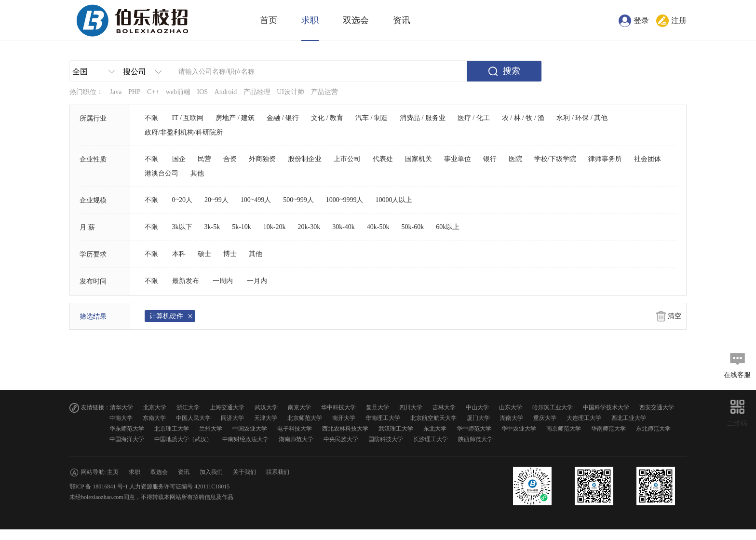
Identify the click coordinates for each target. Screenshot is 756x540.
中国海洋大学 (127, 439)
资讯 (402, 20)
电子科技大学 (295, 429)
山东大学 (511, 407)
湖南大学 (512, 418)
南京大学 (299, 407)
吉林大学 (444, 407)
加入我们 (211, 472)
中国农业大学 (250, 429)
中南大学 (121, 418)
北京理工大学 (172, 429)
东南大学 (154, 418)
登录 (641, 20)
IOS (203, 92)
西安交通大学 (657, 407)
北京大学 (155, 407)
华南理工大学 (383, 418)
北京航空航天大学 (433, 418)
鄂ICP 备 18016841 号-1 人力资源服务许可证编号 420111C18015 (149, 486)
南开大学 (344, 418)
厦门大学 (478, 418)
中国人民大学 (193, 418)
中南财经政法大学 (245, 439)
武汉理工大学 (396, 429)
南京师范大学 (564, 429)
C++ (153, 92)
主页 (113, 472)
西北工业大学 (629, 418)
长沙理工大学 (431, 439)
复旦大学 (378, 407)
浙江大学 (188, 407)
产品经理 (257, 92)
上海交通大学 (227, 407)
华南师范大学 (608, 429)
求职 (310, 20)
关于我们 (244, 472)
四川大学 (411, 407)
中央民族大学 (341, 439)
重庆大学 (545, 418)
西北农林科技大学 (345, 429)
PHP (135, 92)
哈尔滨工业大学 (553, 407)
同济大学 (232, 418)
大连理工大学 (584, 418)
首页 (269, 20)
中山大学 (477, 407)
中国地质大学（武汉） (183, 439)
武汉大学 (266, 407)
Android (226, 92)
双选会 (356, 20)
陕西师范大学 (475, 439)
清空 (675, 316)
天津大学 (266, 418)
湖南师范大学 (296, 439)
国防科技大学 (386, 439)
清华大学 (121, 407)
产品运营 (324, 92)
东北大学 (435, 429)
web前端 (178, 92)
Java (116, 92)
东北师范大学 (653, 429)
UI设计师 (290, 92)
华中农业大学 (519, 429)
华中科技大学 (338, 407)
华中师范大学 (474, 429)
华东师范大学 (127, 429)
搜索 (512, 71)
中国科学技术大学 (606, 407)
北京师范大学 (305, 418)
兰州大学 (211, 429)
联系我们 (278, 472)
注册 (679, 20)
